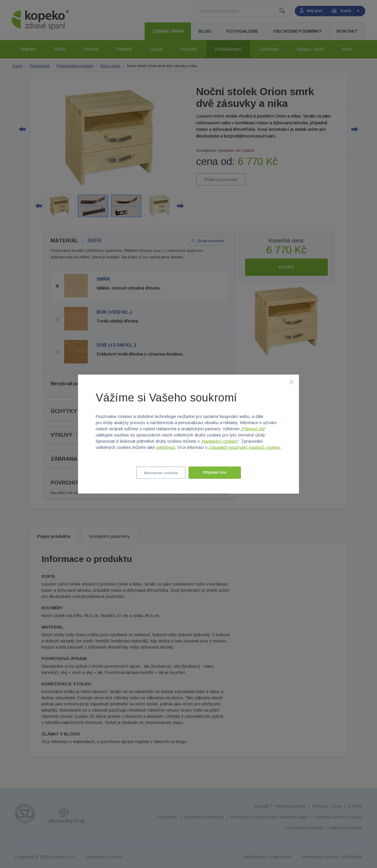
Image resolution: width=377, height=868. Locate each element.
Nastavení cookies (220, 441)
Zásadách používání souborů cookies (244, 447)
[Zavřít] (292, 382)
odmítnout (166, 447)
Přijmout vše (253, 429)
